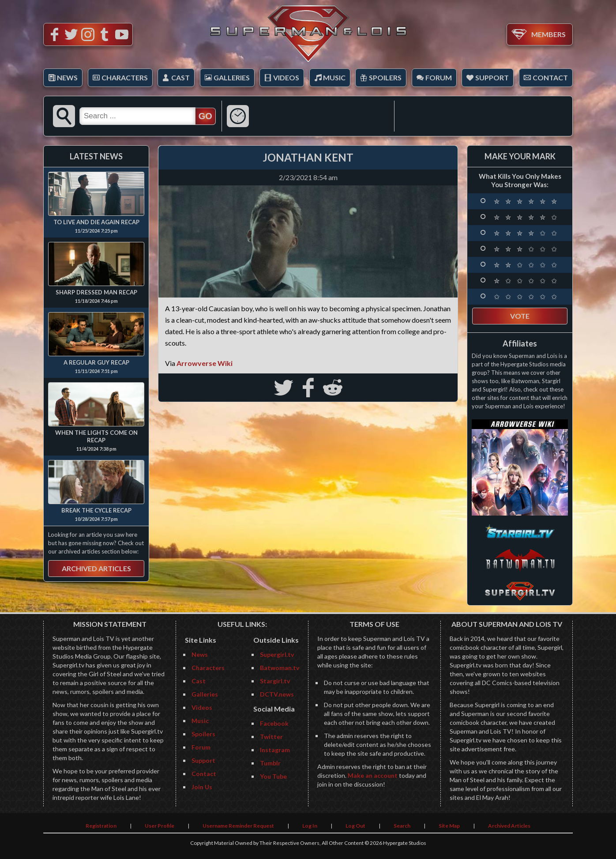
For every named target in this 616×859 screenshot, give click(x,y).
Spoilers (385, 77)
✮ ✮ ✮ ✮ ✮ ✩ (526, 217)
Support (492, 77)
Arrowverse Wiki (205, 363)
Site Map (449, 826)
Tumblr (270, 763)
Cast (180, 77)
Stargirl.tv (275, 681)
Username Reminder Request (238, 826)
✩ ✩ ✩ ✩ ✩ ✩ (526, 297)
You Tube (273, 776)
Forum (439, 77)
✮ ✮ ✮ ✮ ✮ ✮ (526, 201)
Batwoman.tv (280, 668)
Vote (520, 316)
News (67, 77)
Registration (101, 826)
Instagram (275, 750)
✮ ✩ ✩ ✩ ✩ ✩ (526, 281)
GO (205, 116)
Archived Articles (96, 568)
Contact (550, 77)
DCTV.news (277, 694)
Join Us (202, 787)
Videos (286, 77)
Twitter (271, 737)
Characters (125, 77)
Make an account (373, 775)
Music (334, 77)
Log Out (355, 826)
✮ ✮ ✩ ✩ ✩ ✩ (526, 265)
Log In (310, 826)
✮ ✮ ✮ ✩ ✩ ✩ (526, 249)
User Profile (160, 826)
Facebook (274, 723)
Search (402, 826)
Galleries (232, 77)
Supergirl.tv (277, 654)
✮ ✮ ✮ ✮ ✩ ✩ (526, 233)
